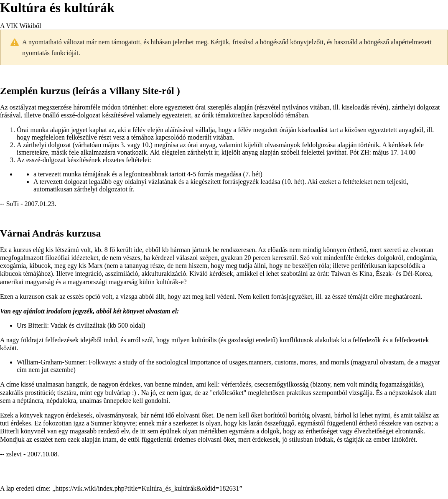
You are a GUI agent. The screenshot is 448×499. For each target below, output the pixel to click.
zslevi (14, 454)
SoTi (13, 204)
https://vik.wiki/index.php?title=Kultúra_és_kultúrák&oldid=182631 (147, 488)
